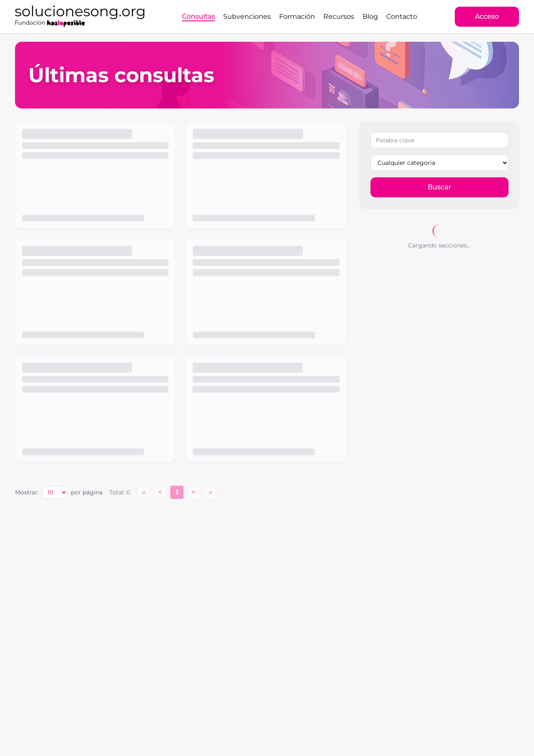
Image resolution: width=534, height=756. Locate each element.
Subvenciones (247, 16)
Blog (370, 16)
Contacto (402, 16)
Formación (297, 16)
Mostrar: (27, 492)
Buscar (439, 187)
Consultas (198, 16)
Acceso (487, 16)
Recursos (339, 16)
